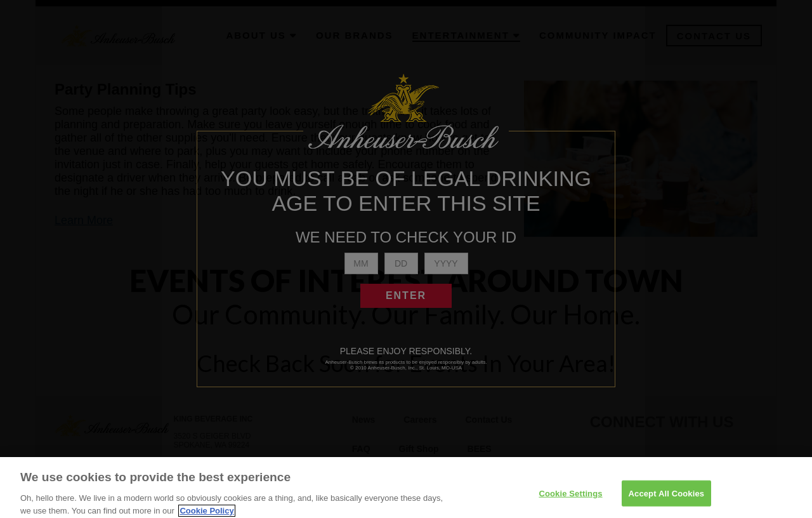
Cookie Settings (570, 499)
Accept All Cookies (667, 499)
